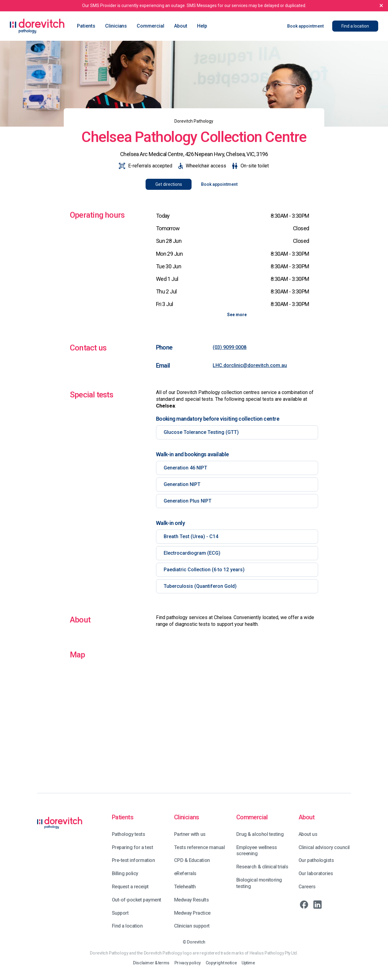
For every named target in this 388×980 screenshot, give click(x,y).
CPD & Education (192, 860)
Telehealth (185, 887)
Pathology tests (129, 834)
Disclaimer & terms (151, 963)
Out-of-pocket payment (137, 900)
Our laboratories (316, 873)
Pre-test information (133, 860)
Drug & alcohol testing (260, 834)
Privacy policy (188, 963)
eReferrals (185, 873)
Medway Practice (192, 913)
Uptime (248, 963)
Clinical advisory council (324, 847)
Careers (307, 887)
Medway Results (191, 900)
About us (308, 834)
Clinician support (192, 926)
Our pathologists (316, 860)
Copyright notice (221, 963)
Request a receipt (130, 887)
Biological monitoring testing (259, 883)
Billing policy (125, 873)
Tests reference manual (199, 847)
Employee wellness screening (257, 851)
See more (237, 315)
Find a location (127, 926)
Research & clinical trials (262, 867)
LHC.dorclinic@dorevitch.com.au (250, 365)
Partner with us (190, 834)
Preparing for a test (132, 847)
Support (120, 913)
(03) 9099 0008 (230, 347)
